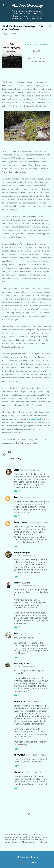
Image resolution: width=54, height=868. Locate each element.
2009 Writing (15, 458)
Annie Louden (20, 522)
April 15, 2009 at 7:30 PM (38, 523)
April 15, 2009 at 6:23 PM (30, 470)
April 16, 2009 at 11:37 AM (37, 702)
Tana (16, 497)
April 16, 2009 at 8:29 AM (30, 634)
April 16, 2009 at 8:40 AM (25, 666)
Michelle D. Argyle (22, 583)
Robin (16, 633)
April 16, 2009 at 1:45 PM (32, 772)
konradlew (33, 862)
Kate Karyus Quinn (22, 664)
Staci (16, 470)
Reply (17, 491)
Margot (17, 772)
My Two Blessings (27, 6)
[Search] (50, 6)
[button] (50, 27)
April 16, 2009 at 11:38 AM (37, 755)
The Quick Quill (34, 419)
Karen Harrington (22, 553)
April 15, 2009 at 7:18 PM (29, 498)
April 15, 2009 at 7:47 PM (25, 555)
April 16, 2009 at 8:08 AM (25, 585)
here (20, 85)
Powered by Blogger (27, 857)
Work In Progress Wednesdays (37, 44)
